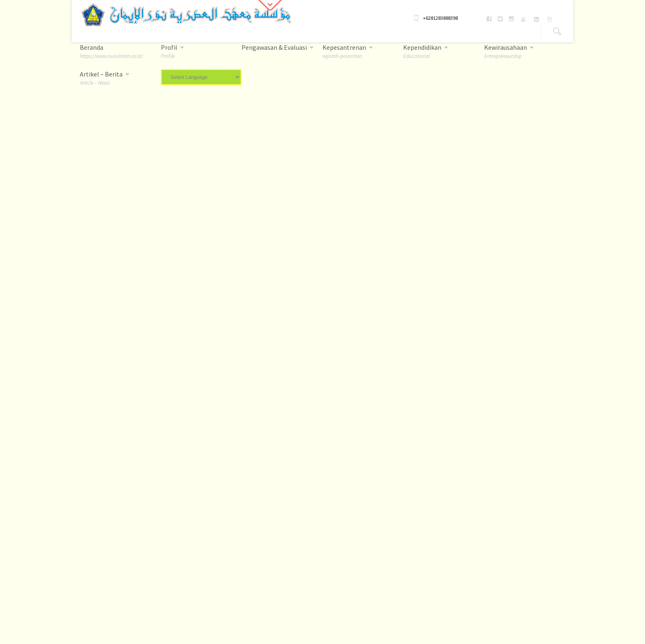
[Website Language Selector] (201, 77)
